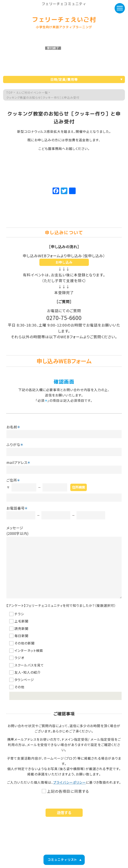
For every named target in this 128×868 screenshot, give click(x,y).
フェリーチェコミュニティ (64, 4)
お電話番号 (17, 508)
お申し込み (64, 262)
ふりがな (15, 444)
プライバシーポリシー (70, 782)
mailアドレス (18, 462)
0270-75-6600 (64, 318)
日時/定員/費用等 (64, 79)
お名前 (13, 427)
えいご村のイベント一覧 (32, 93)
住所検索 (79, 487)
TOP (9, 93)
